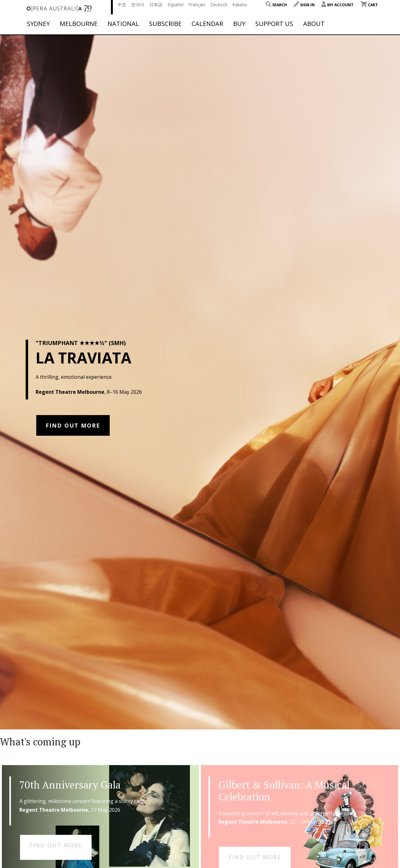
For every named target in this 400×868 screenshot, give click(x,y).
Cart (369, 5)
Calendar (207, 24)
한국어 (138, 5)
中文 (122, 5)
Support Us (274, 24)
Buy (239, 24)
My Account (337, 5)
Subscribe (165, 24)
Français (197, 5)
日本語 (156, 5)
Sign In (304, 5)
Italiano (240, 5)
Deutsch (219, 5)
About (314, 24)
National (123, 24)
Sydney (38, 24)
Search (276, 5)
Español (175, 5)
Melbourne (79, 24)
